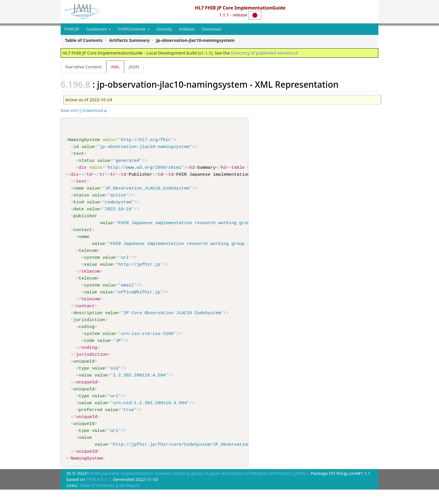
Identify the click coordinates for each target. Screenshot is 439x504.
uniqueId (84, 371)
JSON (135, 67)
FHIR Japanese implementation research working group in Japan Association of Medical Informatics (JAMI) (198, 488)
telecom (88, 256)
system (92, 263)
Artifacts (187, 29)
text (79, 155)
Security (164, 29)
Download (211, 29)
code (89, 350)
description (88, 321)
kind (79, 205)
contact (83, 234)
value (88, 148)
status (87, 162)
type (84, 379)
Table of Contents (97, 500)
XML (116, 67)
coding (87, 335)
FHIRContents (134, 29)
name (79, 191)
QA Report (130, 500)
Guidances (99, 29)
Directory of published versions (262, 53)
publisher (85, 220)
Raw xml (69, 110)
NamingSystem (84, 140)
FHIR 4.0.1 (97, 494)
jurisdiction (89, 328)
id (76, 148)
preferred (91, 422)
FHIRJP (72, 29)
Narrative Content (83, 67)
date (79, 213)
